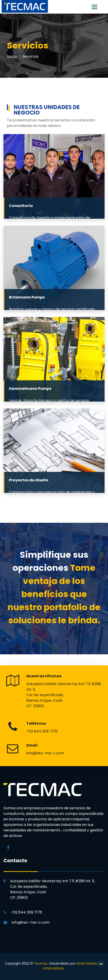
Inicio (12, 56)
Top (101, 964)
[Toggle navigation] (94, 7)
